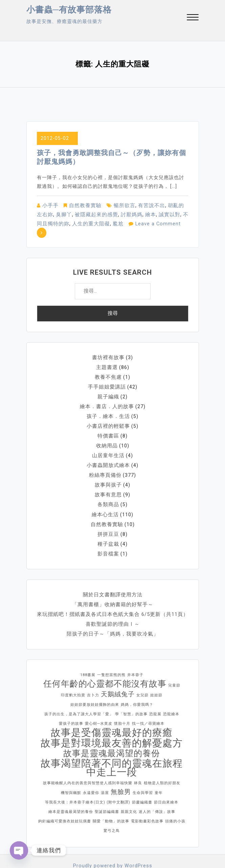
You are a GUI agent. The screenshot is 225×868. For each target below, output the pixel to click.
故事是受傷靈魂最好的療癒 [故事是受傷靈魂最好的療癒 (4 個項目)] (112, 713)
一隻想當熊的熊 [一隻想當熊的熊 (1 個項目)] (111, 656)
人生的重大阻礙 (73, 223)
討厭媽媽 (116, 214)
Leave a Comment (137, 223)
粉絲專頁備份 (105, 461)
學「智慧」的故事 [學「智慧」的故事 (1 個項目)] (131, 695)
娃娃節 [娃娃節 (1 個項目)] (156, 676)
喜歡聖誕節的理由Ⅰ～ (113, 605)
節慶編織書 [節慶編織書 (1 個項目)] (142, 783)
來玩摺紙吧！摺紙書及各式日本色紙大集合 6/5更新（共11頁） (113, 596)
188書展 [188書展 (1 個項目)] (88, 656)
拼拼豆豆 (108, 518)
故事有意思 (108, 480)
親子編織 (108, 385)
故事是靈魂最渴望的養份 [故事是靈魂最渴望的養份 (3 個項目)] (112, 734)
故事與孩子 (108, 470)
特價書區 (108, 423)
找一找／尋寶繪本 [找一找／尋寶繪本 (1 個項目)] (148, 704)
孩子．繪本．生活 (108, 404)
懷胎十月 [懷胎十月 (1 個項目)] (122, 704)
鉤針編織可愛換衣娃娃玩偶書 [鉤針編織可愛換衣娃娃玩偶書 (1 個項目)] (65, 802)
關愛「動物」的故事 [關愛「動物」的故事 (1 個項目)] (111, 802)
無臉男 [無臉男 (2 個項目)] (121, 773)
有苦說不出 (146, 205)
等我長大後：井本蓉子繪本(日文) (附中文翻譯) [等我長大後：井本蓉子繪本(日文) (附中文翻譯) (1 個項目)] (88, 783)
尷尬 (98, 223)
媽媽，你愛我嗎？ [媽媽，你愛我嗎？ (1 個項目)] (137, 685)
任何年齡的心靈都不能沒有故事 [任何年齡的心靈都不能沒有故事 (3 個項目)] (105, 665)
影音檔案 (108, 537)
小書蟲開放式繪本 (108, 451)
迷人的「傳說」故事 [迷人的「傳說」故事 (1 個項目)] (157, 792)
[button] (193, 18)
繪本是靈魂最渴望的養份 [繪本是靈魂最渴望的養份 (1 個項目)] (71, 792)
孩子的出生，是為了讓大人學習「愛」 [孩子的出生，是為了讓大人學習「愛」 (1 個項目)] (79, 695)
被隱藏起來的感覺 (83, 214)
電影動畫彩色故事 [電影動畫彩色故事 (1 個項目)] (147, 802)
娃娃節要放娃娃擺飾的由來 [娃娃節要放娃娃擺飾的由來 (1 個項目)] (95, 685)
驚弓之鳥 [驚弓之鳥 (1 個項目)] (112, 811)
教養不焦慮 (108, 366)
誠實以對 (152, 214)
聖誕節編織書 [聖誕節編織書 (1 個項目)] (107, 792)
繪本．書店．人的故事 (107, 395)
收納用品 (107, 432)
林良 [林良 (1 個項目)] (138, 764)
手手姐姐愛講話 (107, 376)
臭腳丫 (52, 214)
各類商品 (108, 489)
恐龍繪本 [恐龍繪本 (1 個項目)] (171, 695)
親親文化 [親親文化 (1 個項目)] (129, 792)
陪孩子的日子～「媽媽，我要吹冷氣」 (112, 615)
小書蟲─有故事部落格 (69, 10)
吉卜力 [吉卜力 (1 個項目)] (93, 676)
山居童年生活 (108, 442)
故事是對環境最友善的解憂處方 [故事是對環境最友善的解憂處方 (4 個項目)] (112, 724)
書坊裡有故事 (108, 347)
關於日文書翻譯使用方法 (112, 577)
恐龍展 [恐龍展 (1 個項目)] (155, 695)
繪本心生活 (105, 499)
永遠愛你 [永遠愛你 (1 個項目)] (91, 774)
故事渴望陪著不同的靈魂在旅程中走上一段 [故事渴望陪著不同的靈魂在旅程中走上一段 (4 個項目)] (112, 748)
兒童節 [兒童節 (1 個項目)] (174, 666)
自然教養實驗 (83, 205)
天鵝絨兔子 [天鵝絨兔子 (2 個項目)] (118, 675)
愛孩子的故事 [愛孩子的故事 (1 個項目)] (71, 704)
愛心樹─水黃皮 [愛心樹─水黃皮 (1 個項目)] (99, 704)
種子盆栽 (108, 527)
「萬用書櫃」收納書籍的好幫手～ (112, 587)
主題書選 (107, 357)
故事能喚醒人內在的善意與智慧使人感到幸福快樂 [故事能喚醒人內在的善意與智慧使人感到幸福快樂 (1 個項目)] (88, 764)
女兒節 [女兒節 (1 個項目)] (142, 676)
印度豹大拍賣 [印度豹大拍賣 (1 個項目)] (73, 676)
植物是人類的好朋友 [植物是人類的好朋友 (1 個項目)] (162, 764)
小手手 (50, 205)
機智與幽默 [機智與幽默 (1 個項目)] (71, 774)
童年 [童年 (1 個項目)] (159, 774)
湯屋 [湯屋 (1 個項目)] (105, 774)
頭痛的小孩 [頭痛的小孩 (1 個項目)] (175, 802)
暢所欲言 (121, 205)
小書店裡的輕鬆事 (108, 414)
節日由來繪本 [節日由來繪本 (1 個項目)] (166, 783)
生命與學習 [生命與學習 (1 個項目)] (143, 774)
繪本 (134, 214)
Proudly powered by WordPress (112, 846)
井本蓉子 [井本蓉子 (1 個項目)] (135, 656)
